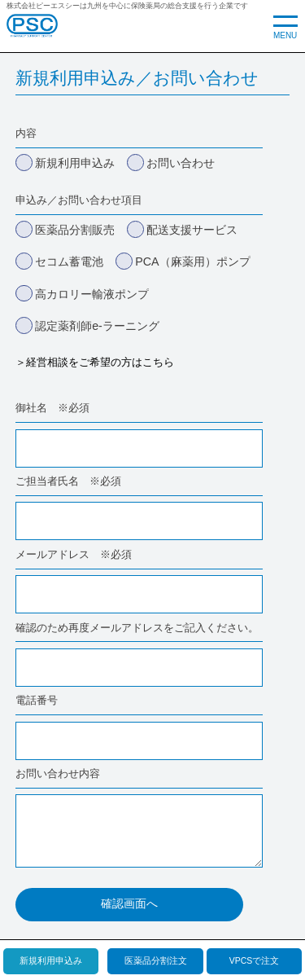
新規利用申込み (51, 960)
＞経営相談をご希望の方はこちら (95, 362)
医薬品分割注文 (156, 960)
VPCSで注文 (255, 960)
